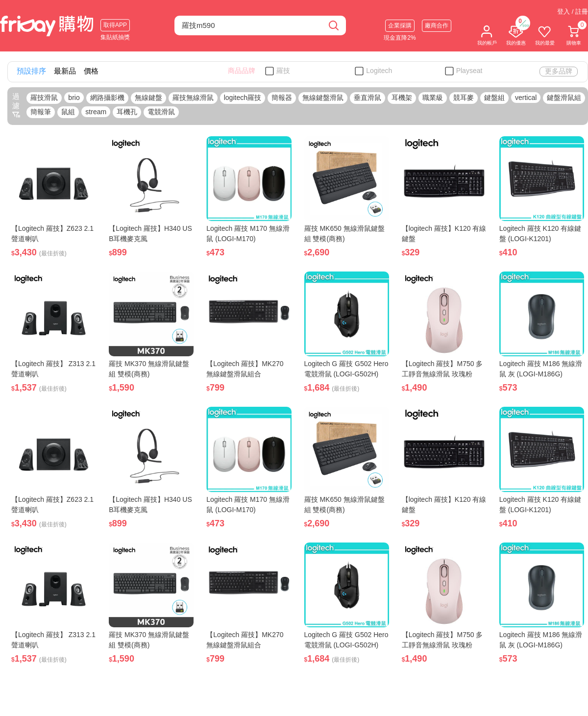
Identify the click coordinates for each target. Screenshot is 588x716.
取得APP (115, 25)
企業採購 (400, 25)
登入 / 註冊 (573, 12)
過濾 (16, 105)
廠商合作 (437, 25)
